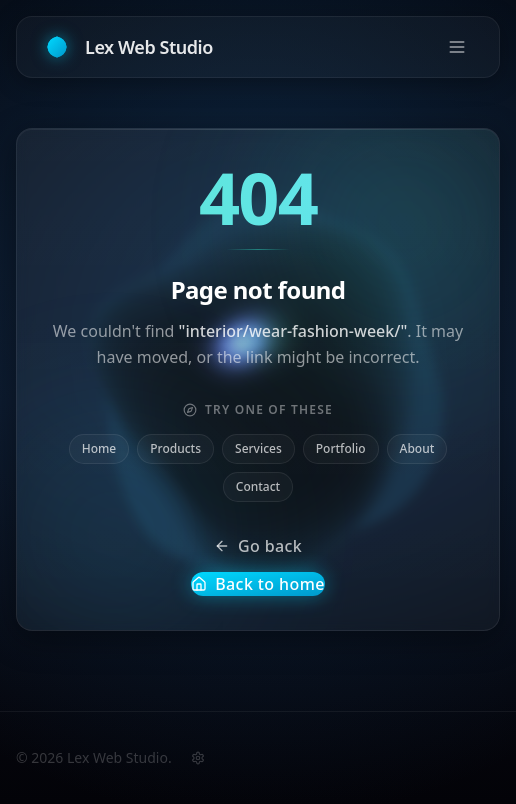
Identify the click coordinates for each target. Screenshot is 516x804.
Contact (258, 486)
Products (175, 448)
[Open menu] (457, 46)
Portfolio (341, 448)
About (417, 448)
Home (99, 448)
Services (258, 448)
